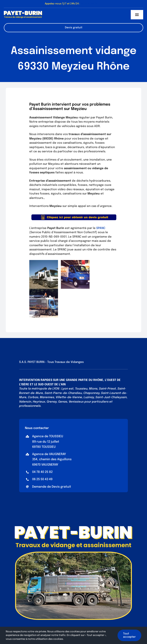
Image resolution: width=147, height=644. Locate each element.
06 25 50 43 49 (42, 479)
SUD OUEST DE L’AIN (52, 385)
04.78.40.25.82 (89, 4)
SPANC (101, 228)
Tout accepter (129, 635)
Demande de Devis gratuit (52, 487)
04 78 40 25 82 (42, 472)
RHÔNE (98, 380)
